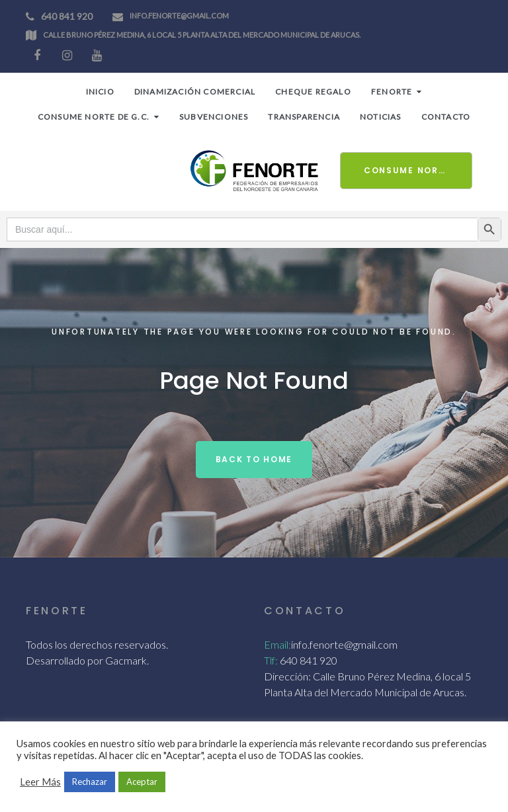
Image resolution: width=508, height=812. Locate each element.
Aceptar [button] (142, 782)
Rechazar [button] (90, 782)
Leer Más (40, 782)
